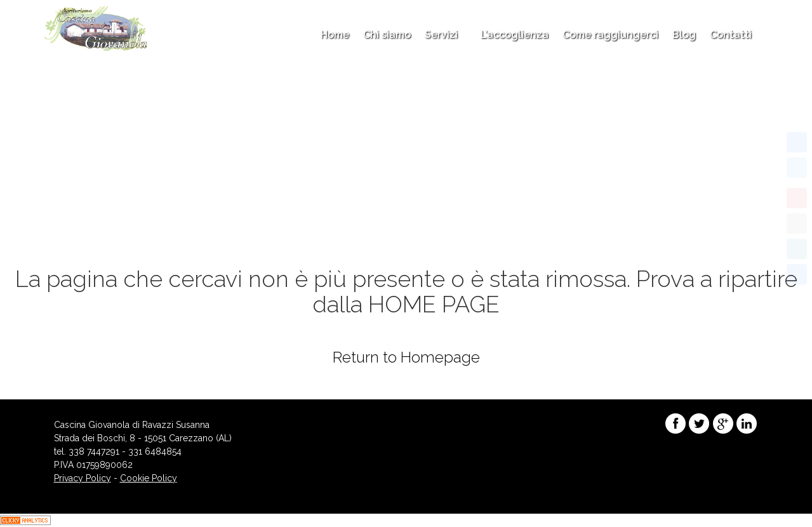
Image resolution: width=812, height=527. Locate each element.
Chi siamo (387, 35)
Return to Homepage (406, 357)
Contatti (731, 35)
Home (335, 35)
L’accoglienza (515, 35)
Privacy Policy (83, 478)
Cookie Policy (149, 478)
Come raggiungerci (610, 35)
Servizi (446, 35)
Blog (684, 35)
